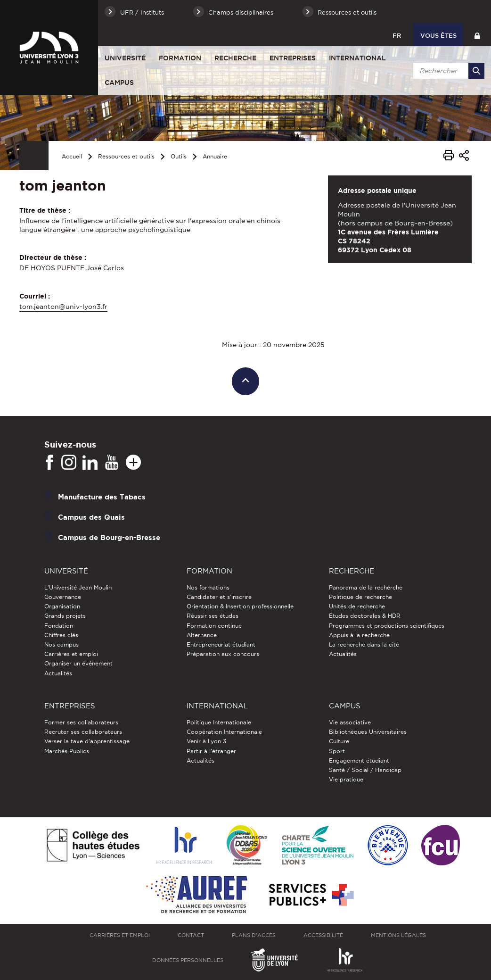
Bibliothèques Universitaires (368, 732)
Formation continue (214, 626)
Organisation (62, 606)
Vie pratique (346, 779)
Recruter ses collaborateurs (83, 732)
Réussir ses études (213, 616)
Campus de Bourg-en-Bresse (109, 537)
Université (125, 58)
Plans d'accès (254, 935)
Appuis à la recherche (359, 635)
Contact (191, 935)
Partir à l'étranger (211, 751)
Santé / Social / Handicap (365, 770)
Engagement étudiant (359, 760)
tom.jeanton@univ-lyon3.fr (63, 307)
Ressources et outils (126, 156)
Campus (119, 83)
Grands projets (65, 616)
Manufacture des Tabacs (102, 496)
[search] (447, 71)
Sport (337, 751)
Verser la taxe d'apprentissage (87, 741)
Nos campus (61, 644)
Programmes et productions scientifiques (387, 626)
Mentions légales (398, 935)
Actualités (58, 673)
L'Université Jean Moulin (78, 587)
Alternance (202, 635)
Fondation (59, 626)
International (357, 58)
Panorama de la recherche (366, 587)
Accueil (72, 156)
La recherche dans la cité (364, 644)
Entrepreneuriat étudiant (221, 644)
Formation (180, 58)
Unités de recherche (357, 606)
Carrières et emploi (71, 654)
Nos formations (208, 587)
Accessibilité (323, 935)
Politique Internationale (219, 722)
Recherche (235, 58)
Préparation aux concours (223, 654)
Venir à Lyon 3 (206, 741)
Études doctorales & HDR (365, 616)
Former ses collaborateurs (81, 722)
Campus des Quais (91, 517)
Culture (339, 741)
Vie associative (350, 722)
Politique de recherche (360, 597)
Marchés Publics (67, 751)
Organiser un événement (78, 663)
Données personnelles (188, 960)
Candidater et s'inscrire (219, 597)
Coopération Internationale (224, 732)
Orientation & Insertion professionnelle (240, 606)
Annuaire (215, 156)
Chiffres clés (61, 635)
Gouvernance (63, 597)
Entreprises (293, 58)
